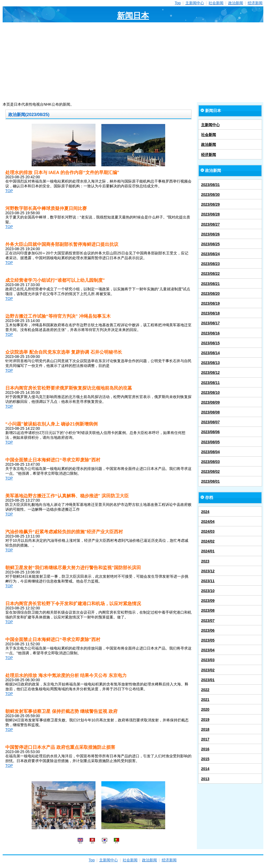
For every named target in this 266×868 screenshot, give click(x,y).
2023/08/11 (210, 383)
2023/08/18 (210, 313)
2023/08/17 (210, 323)
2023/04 (208, 650)
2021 (205, 700)
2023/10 (208, 591)
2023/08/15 (210, 343)
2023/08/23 (210, 264)
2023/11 (208, 581)
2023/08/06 (210, 432)
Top (178, 3)
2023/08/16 (210, 333)
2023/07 (208, 621)
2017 (205, 739)
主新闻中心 (195, 3)
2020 (205, 709)
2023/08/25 (210, 244)
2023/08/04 (210, 452)
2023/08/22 (210, 274)
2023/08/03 (210, 462)
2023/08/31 (210, 185)
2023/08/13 (210, 363)
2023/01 (208, 680)
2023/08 (208, 610)
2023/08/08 (210, 412)
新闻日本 (133, 16)
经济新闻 (255, 3)
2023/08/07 (210, 422)
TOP (9, 191)
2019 (205, 720)
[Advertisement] (133, 62)
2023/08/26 (210, 234)
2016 (205, 749)
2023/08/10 (210, 392)
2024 (205, 512)
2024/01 (208, 551)
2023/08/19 (210, 303)
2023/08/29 (210, 204)
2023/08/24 (210, 254)
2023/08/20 (210, 294)
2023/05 (208, 640)
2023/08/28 (210, 214)
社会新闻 (216, 3)
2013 (205, 779)
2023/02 (208, 670)
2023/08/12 (210, 373)
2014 (205, 769)
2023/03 (208, 660)
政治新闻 (236, 3)
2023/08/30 (210, 195)
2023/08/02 (210, 472)
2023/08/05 (210, 442)
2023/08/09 (210, 402)
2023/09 (208, 601)
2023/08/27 (210, 224)
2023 (205, 561)
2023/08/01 (210, 481)
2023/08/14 (210, 353)
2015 (205, 759)
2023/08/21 (210, 284)
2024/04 (208, 522)
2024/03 (208, 531)
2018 (205, 729)
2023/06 (208, 630)
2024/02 (208, 541)
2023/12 (208, 571)
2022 (205, 690)
